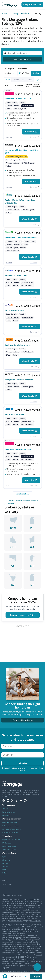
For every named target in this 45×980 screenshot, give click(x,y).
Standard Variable (15, 415)
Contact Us (6, 815)
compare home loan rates (22, 615)
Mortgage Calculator (9, 846)
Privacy (5, 880)
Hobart (5, 873)
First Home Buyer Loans (10, 832)
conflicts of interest (16, 921)
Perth (4, 870)
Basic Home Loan (21, 238)
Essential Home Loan (16, 275)
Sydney (5, 857)
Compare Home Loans (32, 5)
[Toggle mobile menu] (37, 967)
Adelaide (5, 866)
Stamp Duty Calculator (10, 849)
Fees (23, 80)
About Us (5, 809)
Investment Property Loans (12, 829)
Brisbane (5, 863)
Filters (38, 80)
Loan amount (22, 69)
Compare (33, 137)
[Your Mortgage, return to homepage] (10, 5)
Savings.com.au (35, 972)
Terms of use (7, 885)
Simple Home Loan (17, 345)
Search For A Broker (23, 59)
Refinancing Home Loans (11, 826)
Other (30, 80)
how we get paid (36, 921)
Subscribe (22, 763)
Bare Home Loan (18, 99)
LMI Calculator (7, 843)
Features (15, 80)
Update (36, 73)
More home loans (23, 494)
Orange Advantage (15, 310)
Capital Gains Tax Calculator (12, 840)
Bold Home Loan (18, 450)
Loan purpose (9, 69)
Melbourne (6, 860)
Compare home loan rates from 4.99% (22, 600)
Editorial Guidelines (9, 812)
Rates (8, 80)
